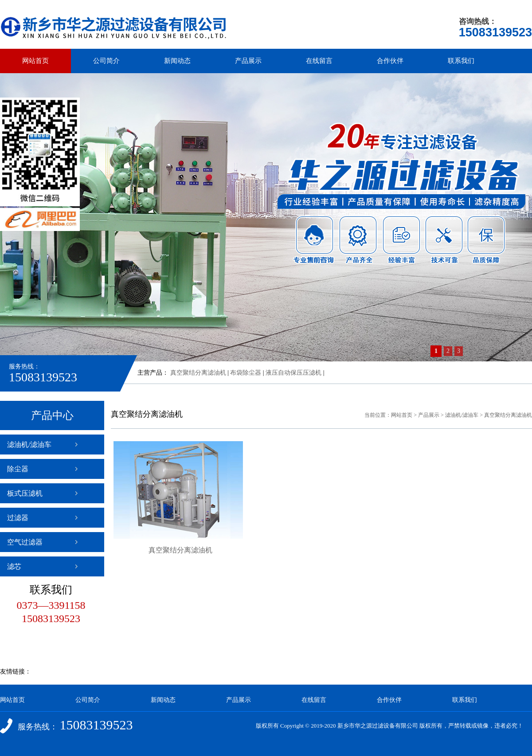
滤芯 (14, 566)
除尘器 (18, 469)
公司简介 (106, 61)
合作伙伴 (390, 61)
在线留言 (319, 61)
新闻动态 (177, 61)
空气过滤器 (25, 542)
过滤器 (18, 518)
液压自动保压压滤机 (293, 373)
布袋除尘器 (246, 373)
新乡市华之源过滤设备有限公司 (378, 726)
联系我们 (461, 61)
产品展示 (248, 61)
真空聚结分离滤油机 (198, 373)
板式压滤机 (25, 493)
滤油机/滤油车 (29, 445)
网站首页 (35, 61)
